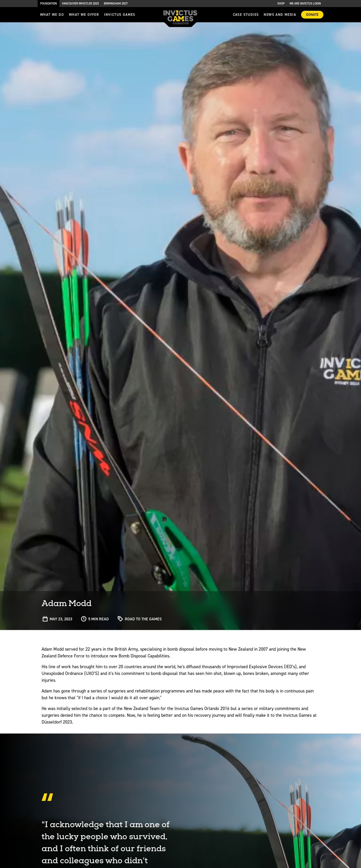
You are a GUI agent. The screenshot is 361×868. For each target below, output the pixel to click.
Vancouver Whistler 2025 (80, 4)
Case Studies (246, 15)
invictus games (120, 15)
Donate (312, 15)
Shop (281, 4)
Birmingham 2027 (116, 4)
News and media (280, 15)
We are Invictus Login (305, 4)
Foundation (49, 4)
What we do (52, 15)
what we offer (84, 15)
